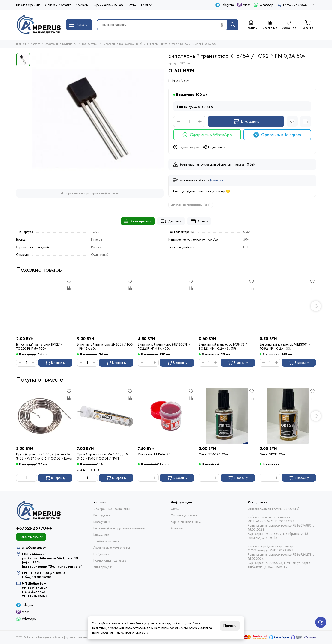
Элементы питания (106, 541)
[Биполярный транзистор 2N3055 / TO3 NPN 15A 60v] (105, 306)
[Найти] (233, 25)
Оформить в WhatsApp (207, 135)
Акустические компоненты (112, 548)
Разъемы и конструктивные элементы (119, 528)
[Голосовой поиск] (222, 25)
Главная (21, 44)
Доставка (171, 221)
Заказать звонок (31, 537)
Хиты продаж (102, 567)
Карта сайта (132, 637)
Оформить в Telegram (277, 135)
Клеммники (101, 535)
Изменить (217, 180)
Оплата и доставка (58, 5)
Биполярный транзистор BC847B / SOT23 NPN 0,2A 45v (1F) (223, 346)
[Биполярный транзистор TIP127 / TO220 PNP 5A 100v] (44, 306)
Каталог (146, 5)
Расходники (102, 515)
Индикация (101, 554)
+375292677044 (292, 5)
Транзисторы (90, 44)
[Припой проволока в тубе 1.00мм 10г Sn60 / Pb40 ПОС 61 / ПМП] (105, 416)
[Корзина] (308, 25)
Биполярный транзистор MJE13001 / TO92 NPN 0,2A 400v (285, 346)
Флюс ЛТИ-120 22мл (214, 454)
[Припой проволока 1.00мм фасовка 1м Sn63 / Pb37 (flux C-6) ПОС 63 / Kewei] (44, 416)
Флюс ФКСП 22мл (273, 454)
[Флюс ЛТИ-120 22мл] (227, 416)
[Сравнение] (270, 25)
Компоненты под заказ (110, 560)
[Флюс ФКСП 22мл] (288, 416)
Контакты (82, 5)
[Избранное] (289, 25)
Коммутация (102, 522)
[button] (316, 306)
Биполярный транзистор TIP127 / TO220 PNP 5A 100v (39, 346)
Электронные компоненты (61, 44)
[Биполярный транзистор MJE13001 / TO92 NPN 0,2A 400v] (288, 306)
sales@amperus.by (34, 548)
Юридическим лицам (108, 5)
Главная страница (28, 5)
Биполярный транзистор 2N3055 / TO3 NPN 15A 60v (105, 346)
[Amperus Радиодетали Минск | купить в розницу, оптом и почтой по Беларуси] (39, 25)
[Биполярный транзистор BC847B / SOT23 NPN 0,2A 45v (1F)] (227, 306)
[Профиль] (251, 25)
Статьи (132, 5)
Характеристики (138, 221)
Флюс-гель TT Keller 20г (155, 454)
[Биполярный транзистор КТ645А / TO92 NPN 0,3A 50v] (98, 118)
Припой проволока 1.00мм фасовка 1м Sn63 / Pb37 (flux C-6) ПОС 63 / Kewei (44, 456)
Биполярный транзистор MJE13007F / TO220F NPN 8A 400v (164, 346)
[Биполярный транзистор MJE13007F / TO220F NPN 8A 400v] (166, 306)
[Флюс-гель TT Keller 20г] (166, 416)
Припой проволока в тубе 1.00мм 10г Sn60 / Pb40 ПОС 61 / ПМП (103, 456)
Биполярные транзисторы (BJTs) (122, 44)
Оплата (199, 221)
